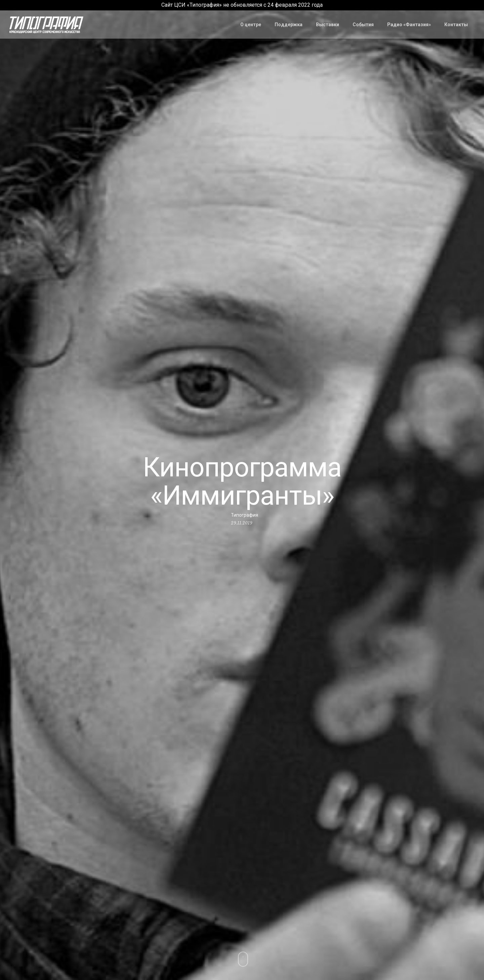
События (363, 25)
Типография (245, 515)
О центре (251, 25)
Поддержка (289, 25)
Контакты (456, 25)
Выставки (328, 25)
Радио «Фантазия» (409, 25)
